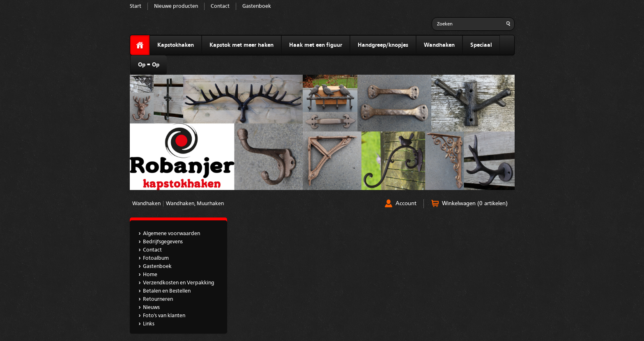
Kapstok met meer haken (241, 45)
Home (150, 275)
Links (149, 324)
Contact (220, 6)
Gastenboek (257, 6)
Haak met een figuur (316, 45)
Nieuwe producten (176, 6)
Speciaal (481, 45)
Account (406, 204)
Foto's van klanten (164, 316)
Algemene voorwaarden (171, 234)
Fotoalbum (156, 258)
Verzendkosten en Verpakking (178, 283)
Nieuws (151, 308)
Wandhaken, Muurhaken (195, 204)
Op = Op (149, 65)
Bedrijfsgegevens (163, 242)
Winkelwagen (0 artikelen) (475, 204)
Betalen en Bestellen (167, 291)
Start (136, 6)
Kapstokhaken (176, 45)
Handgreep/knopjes (383, 45)
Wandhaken (439, 45)
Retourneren (158, 299)
